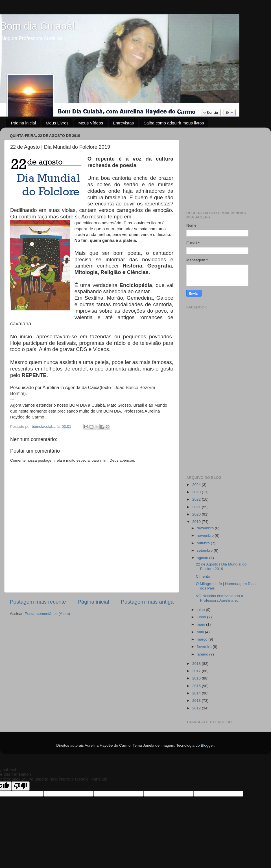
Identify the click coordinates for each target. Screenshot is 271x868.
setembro (205, 550)
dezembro (206, 528)
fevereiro (205, 647)
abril (201, 632)
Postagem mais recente (38, 602)
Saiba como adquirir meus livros (174, 123)
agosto (203, 558)
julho (201, 610)
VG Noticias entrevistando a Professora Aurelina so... (219, 598)
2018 (197, 664)
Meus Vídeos (91, 123)
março (203, 639)
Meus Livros (57, 123)
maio (201, 624)
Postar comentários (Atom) (48, 614)
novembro (206, 535)
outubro (204, 543)
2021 (197, 507)
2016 (197, 678)
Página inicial (23, 123)
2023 (197, 492)
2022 (197, 499)
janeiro (203, 654)
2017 (197, 671)
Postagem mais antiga (147, 602)
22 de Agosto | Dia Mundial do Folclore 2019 (221, 566)
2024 (197, 485)
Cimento (203, 576)
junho (202, 617)
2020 (197, 514)
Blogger (207, 745)
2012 (197, 708)
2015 (197, 686)
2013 (197, 701)
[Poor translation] (21, 786)
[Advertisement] (224, 167)
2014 (197, 693)
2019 (197, 522)
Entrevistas (123, 123)
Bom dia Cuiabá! (38, 26)
